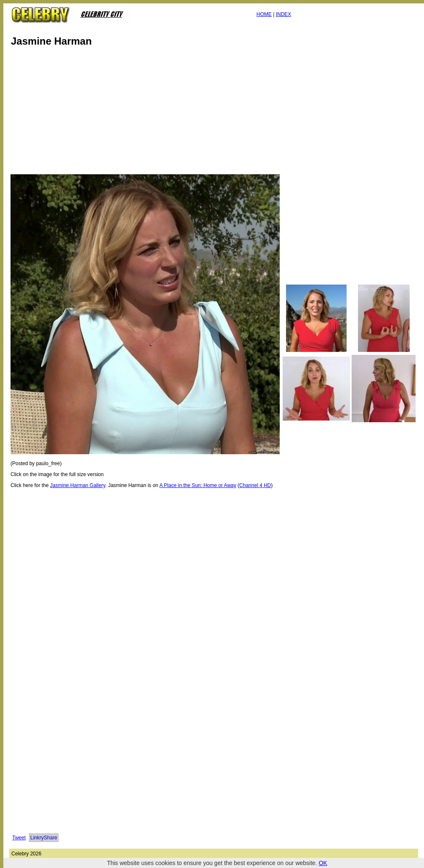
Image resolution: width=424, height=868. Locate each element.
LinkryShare (44, 838)
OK (323, 863)
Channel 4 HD (255, 485)
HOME (264, 14)
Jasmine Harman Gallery (78, 485)
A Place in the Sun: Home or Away (198, 485)
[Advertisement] (147, 113)
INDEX (284, 14)
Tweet (19, 838)
